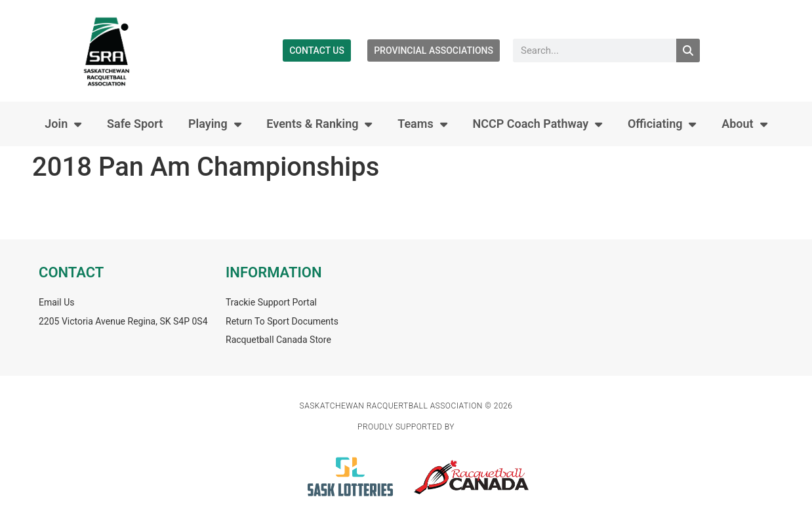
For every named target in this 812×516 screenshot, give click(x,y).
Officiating (662, 124)
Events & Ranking (319, 124)
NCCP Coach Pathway (537, 124)
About (744, 124)
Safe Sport (135, 124)
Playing (215, 124)
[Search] (688, 50)
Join (63, 124)
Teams (422, 124)
